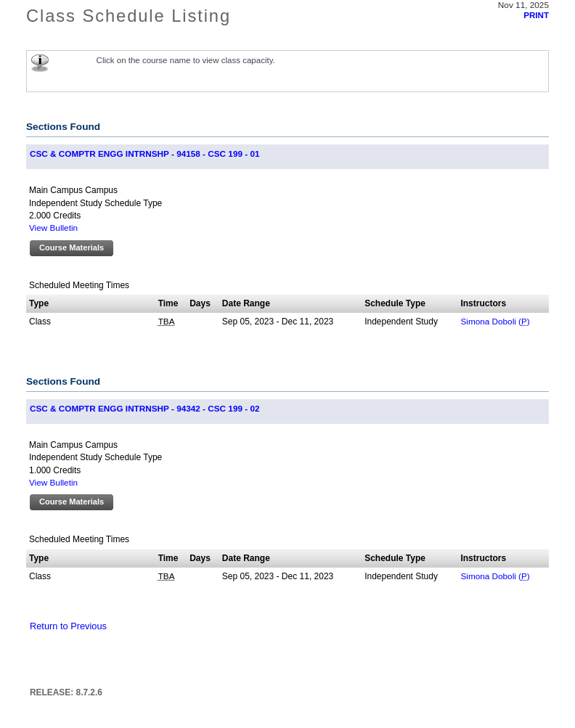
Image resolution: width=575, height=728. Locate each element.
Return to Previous (68, 626)
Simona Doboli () (495, 321)
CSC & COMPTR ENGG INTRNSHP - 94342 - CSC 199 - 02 (144, 408)
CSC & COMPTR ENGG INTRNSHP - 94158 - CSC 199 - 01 (144, 154)
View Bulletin (53, 228)
